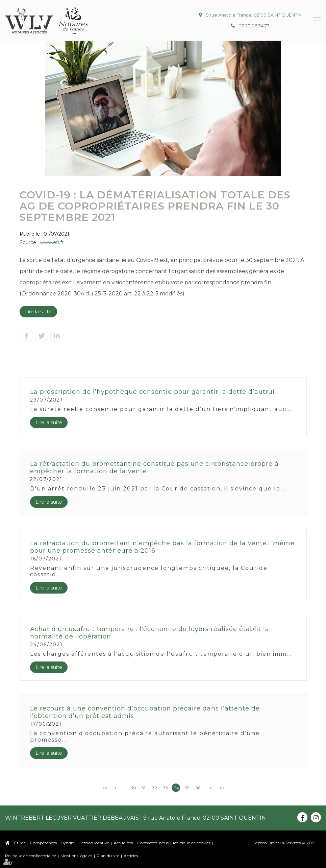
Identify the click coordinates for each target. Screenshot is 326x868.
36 (198, 788)
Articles (131, 856)
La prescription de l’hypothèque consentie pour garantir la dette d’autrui (152, 392)
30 (133, 788)
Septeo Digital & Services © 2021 (284, 843)
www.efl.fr (52, 242)
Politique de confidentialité (31, 856)
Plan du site (108, 856)
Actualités (123, 843)
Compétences (43, 843)
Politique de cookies (192, 843)
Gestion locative (94, 843)
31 (143, 788)
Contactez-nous (153, 843)
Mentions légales (76, 856)
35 (187, 788)
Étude (20, 843)
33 (166, 788)
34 (177, 788)
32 (155, 788)
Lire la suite (38, 312)
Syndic (68, 843)
